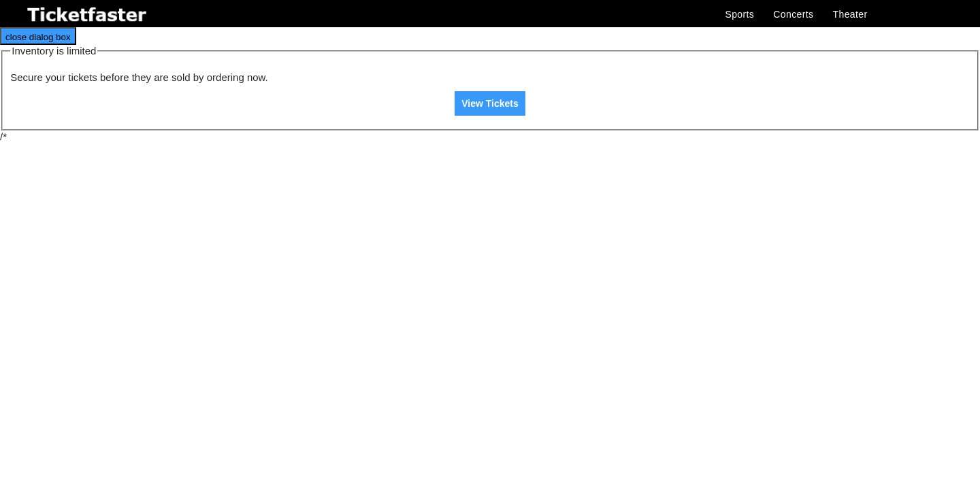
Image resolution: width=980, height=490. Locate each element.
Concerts (793, 14)
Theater (850, 14)
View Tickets (490, 103)
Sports (739, 14)
